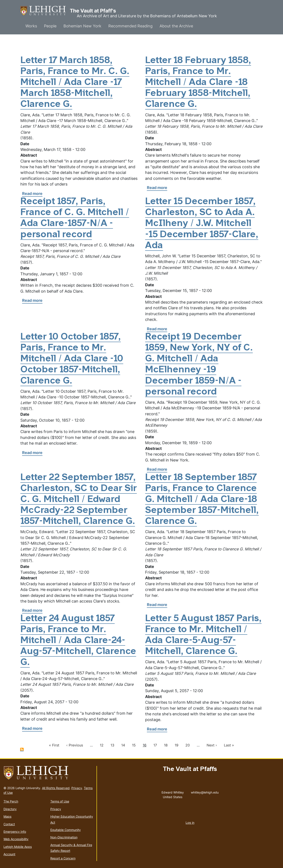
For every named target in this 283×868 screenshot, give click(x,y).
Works (31, 26)
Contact (9, 824)
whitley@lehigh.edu (205, 791)
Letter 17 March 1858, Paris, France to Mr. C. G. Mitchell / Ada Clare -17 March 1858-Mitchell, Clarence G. (75, 83)
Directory (10, 809)
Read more (32, 194)
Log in (190, 823)
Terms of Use (60, 801)
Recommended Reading (130, 26)
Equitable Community (66, 830)
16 (145, 745)
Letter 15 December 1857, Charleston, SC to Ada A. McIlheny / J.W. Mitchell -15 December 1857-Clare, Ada (202, 224)
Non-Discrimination (64, 837)
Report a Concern (63, 858)
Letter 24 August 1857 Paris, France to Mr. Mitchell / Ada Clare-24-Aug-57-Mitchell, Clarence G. (78, 641)
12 (102, 745)
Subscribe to (22, 750)
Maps (7, 816)
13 (112, 745)
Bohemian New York (82, 26)
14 (123, 745)
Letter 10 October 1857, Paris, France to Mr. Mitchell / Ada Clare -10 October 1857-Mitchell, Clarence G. (72, 359)
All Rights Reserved (56, 788)
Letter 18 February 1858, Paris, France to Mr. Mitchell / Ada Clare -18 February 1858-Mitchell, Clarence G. (198, 83)
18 (166, 745)
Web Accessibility (16, 839)
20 (188, 745)
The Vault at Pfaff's (45, 11)
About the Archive (176, 26)
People (50, 26)
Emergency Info (15, 832)
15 (134, 745)
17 (155, 745)
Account (9, 854)
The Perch (11, 801)
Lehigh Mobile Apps (18, 847)
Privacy (77, 788)
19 (177, 745)
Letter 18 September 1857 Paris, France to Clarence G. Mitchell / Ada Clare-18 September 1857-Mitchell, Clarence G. (202, 500)
